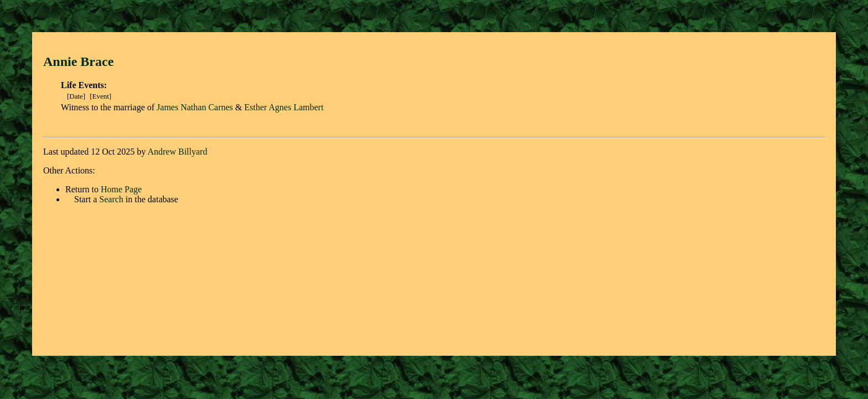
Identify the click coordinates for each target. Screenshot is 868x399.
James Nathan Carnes (195, 107)
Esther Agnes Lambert (284, 107)
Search (111, 199)
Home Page (121, 189)
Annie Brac (76, 62)
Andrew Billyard (177, 152)
